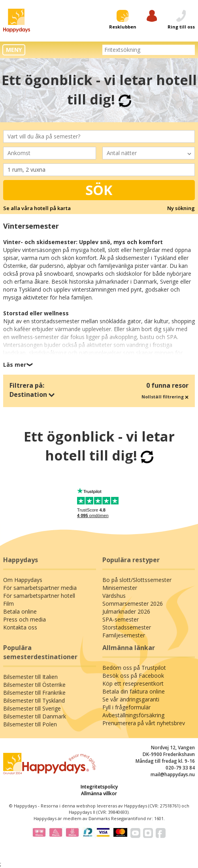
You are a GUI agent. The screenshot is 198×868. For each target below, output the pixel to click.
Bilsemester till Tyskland (34, 700)
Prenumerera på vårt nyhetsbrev (144, 723)
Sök (99, 190)
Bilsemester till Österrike (34, 685)
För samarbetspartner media (40, 588)
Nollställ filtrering (165, 397)
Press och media (25, 619)
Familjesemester (124, 635)
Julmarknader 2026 (126, 611)
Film (8, 604)
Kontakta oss (20, 627)
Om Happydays (23, 580)
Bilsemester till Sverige (32, 708)
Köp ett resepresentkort (133, 683)
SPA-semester (121, 619)
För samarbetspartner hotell (39, 596)
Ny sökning (181, 208)
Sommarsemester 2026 (133, 604)
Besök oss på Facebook (133, 676)
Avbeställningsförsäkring (133, 715)
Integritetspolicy (99, 787)
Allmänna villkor (99, 793)
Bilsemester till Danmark (35, 716)
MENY (14, 50)
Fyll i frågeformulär (126, 707)
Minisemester (120, 588)
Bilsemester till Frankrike (34, 693)
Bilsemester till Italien (30, 677)
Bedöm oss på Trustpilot (134, 668)
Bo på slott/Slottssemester (137, 580)
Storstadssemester (127, 627)
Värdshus (114, 596)
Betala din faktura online (134, 691)
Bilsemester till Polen (30, 724)
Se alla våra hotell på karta (37, 208)
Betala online (20, 611)
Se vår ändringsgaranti (131, 699)
